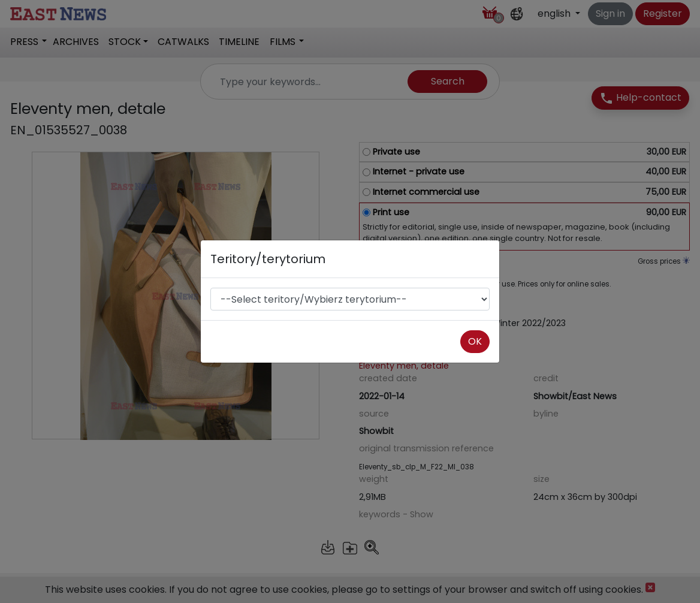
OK (475, 341)
